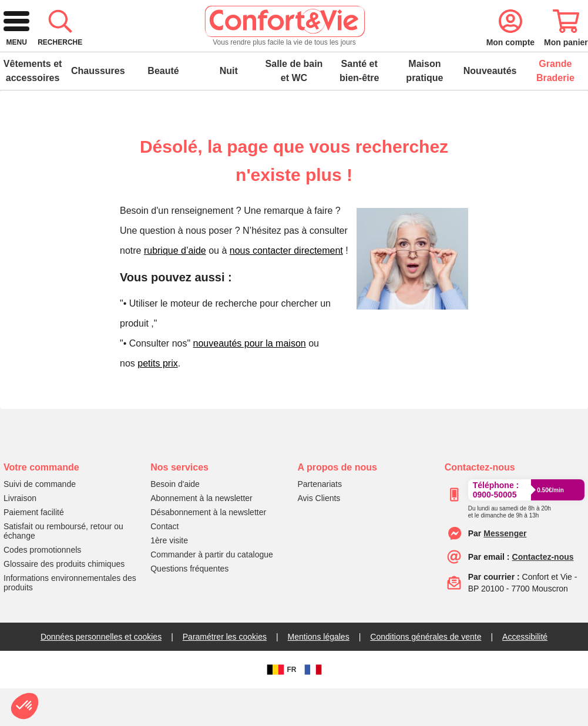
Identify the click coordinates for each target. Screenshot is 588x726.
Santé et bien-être (359, 108)
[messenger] (505, 571)
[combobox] (292, 54)
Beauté (163, 108)
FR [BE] (280, 707)
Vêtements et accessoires (33, 108)
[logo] (85, 54)
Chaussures (98, 108)
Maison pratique (424, 108)
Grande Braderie (555, 108)
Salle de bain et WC (294, 108)
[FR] (313, 707)
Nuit (229, 108)
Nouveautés (490, 108)
